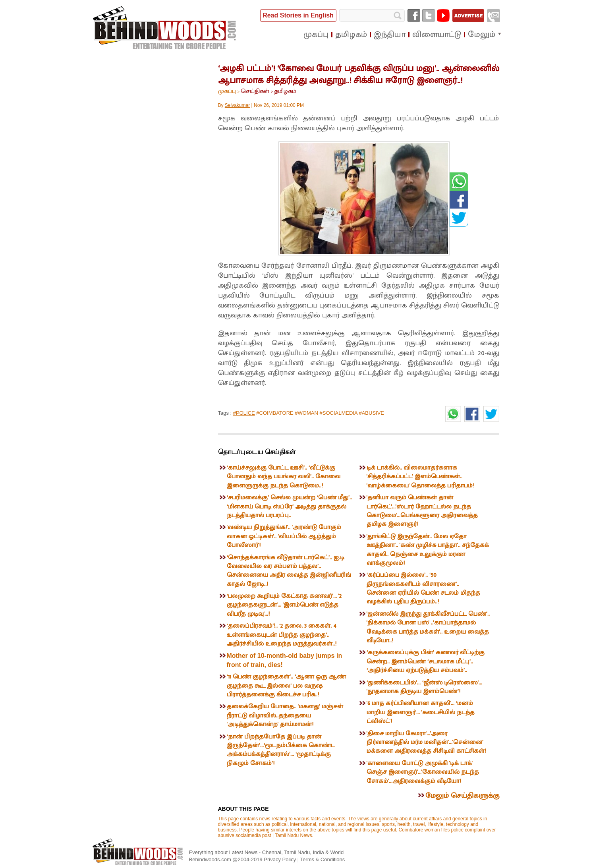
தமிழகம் (285, 91)
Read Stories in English (298, 15)
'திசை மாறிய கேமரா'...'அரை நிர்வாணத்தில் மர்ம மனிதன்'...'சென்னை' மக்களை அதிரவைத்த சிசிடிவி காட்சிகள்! (426, 742)
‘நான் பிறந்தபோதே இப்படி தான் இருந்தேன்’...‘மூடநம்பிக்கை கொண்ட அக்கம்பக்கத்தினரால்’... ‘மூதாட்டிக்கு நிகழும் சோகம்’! (281, 750)
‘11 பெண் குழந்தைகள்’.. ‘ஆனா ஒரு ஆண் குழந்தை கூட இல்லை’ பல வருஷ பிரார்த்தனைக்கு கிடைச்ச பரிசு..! (286, 686)
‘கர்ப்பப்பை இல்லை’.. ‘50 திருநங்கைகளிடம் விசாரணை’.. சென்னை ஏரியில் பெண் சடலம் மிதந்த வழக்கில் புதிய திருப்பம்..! (423, 588)
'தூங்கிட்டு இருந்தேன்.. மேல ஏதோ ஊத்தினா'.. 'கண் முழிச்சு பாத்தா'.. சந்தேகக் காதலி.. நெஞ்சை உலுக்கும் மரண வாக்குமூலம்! (428, 550)
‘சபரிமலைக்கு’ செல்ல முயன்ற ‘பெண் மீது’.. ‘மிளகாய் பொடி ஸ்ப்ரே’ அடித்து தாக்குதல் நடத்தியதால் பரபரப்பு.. (289, 506)
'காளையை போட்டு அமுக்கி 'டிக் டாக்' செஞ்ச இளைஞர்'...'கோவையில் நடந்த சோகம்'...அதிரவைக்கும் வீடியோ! (423, 772)
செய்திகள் (255, 91)
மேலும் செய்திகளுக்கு (462, 796)
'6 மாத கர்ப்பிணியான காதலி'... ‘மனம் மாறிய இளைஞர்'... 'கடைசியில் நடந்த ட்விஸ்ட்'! (421, 712)
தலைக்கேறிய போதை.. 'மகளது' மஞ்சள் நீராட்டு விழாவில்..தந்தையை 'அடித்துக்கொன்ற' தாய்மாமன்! (285, 715)
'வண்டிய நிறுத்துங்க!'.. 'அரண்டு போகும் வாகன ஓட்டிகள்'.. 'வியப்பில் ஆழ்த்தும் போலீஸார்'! (284, 536)
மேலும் (482, 35)
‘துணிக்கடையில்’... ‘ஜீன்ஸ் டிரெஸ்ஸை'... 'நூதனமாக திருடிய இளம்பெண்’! (424, 687)
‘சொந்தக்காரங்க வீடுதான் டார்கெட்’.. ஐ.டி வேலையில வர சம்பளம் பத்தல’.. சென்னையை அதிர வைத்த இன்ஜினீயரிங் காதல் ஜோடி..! (289, 571)
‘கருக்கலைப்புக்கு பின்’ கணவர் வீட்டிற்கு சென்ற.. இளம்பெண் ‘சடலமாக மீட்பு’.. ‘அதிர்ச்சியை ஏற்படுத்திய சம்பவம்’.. (426, 661)
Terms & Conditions (323, 859)
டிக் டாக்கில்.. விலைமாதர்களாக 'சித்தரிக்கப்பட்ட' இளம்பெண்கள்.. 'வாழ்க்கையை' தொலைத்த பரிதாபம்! (420, 477)
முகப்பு (227, 91)
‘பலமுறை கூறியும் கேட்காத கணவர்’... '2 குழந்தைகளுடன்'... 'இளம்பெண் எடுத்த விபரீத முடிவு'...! (284, 605)
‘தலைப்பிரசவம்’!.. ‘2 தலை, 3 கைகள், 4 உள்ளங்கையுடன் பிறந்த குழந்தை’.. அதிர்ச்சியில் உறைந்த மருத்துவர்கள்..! (282, 635)
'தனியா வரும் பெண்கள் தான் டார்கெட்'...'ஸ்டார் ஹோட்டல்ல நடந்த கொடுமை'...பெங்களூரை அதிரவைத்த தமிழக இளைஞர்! (422, 511)
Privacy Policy (281, 859)
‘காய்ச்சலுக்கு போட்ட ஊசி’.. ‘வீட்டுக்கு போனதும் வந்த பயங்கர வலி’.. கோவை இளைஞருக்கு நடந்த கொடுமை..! (284, 477)
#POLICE (244, 413)
